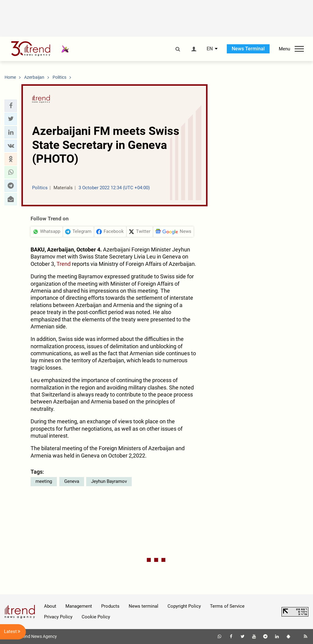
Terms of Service (227, 606)
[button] (11, 106)
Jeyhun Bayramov (109, 481)
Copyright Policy (184, 606)
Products (110, 606)
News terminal (144, 606)
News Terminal (248, 49)
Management (79, 606)
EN (210, 49)
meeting (44, 481)
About (50, 606)
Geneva (72, 481)
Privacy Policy (58, 617)
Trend (64, 264)
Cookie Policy (96, 617)
